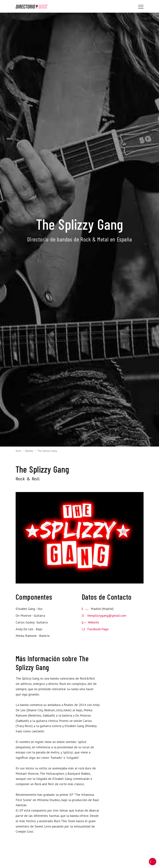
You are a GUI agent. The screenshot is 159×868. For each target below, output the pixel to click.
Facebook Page (95, 629)
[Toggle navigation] (141, 7)
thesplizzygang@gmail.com (107, 615)
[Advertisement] (124, 709)
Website (90, 622)
